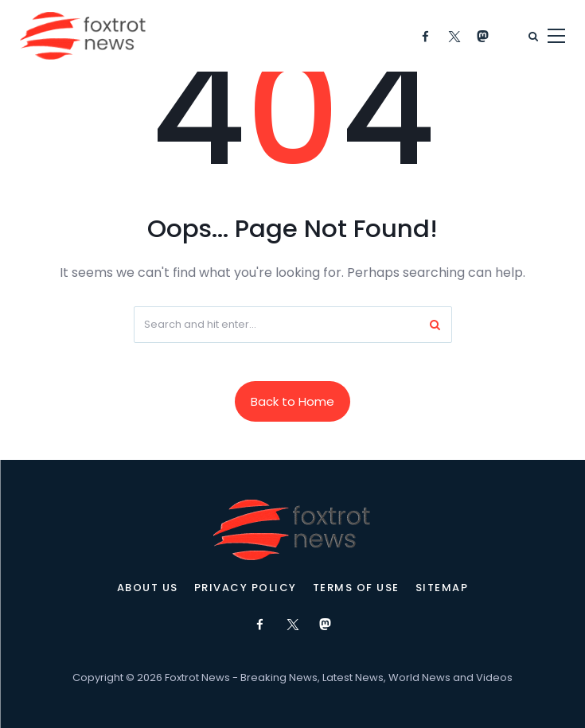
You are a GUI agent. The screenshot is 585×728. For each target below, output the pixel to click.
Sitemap (442, 588)
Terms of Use (356, 588)
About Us (148, 588)
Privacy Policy (246, 588)
